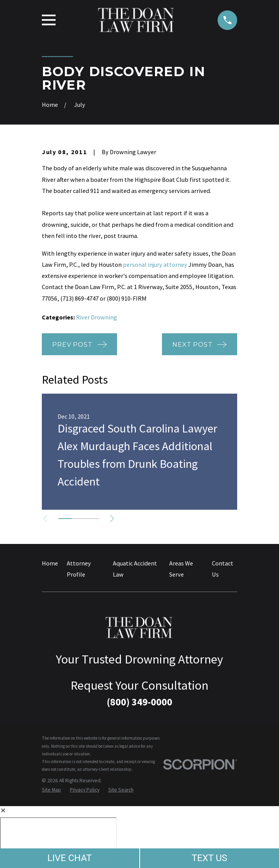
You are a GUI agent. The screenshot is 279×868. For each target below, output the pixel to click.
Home (50, 563)
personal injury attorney (155, 264)
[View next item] (113, 519)
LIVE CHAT (69, 858)
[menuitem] (51, 790)
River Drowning (97, 317)
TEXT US (209, 858)
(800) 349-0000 (139, 702)
